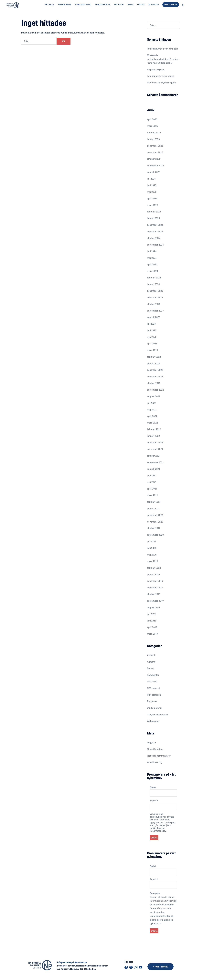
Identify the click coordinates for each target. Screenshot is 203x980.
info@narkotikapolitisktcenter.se (72, 962)
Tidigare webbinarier (158, 715)
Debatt (150, 668)
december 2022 (155, 370)
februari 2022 (154, 429)
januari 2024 (153, 284)
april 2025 (152, 199)
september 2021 (155, 462)
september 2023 (155, 311)
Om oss (141, 5)
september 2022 (155, 390)
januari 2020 (153, 575)
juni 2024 (152, 251)
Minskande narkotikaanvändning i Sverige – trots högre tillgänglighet (163, 59)
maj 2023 (152, 337)
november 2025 (155, 152)
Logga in (151, 743)
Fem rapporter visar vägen (160, 76)
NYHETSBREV (160, 967)
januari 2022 (153, 436)
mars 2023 (152, 350)
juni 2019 (152, 621)
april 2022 (152, 416)
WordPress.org (155, 762)
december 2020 (155, 515)
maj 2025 (152, 192)
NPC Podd (119, 5)
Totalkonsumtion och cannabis (162, 49)
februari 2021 (154, 502)
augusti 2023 (154, 317)
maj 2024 (152, 258)
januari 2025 (153, 218)
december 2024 (155, 225)
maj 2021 (152, 482)
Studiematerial (83, 5)
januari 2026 (153, 139)
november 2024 (155, 232)
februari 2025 (154, 212)
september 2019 (155, 601)
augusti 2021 (154, 469)
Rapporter (152, 701)
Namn (153, 787)
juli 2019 (151, 614)
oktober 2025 (154, 159)
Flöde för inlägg (155, 749)
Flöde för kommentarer (159, 756)
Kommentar (153, 675)
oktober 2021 (154, 456)
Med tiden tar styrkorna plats (162, 83)
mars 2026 (152, 126)
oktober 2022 (154, 383)
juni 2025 (152, 185)
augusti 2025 (154, 172)
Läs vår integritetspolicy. (158, 830)
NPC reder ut (154, 688)
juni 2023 (152, 330)
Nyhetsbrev (171, 5)
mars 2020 (152, 561)
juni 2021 (152, 476)
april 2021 (152, 489)
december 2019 (155, 581)
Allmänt (151, 662)
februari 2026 (154, 133)
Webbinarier (65, 5)
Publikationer (102, 5)
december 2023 (155, 291)
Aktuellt (49, 5)
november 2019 (155, 588)
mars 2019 (152, 634)
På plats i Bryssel (156, 70)
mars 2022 (152, 423)
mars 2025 (152, 205)
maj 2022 (152, 410)
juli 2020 (151, 541)
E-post (154, 801)
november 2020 (155, 522)
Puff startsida (154, 695)
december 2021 (155, 443)
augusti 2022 (154, 396)
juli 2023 (151, 324)
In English (154, 5)
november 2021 (155, 449)
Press (130, 5)
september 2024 (155, 245)
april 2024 (152, 264)
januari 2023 (153, 364)
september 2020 (155, 535)
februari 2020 (154, 568)
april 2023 (152, 344)
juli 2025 (151, 179)
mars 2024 (152, 271)
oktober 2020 (154, 528)
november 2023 (155, 298)
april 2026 (152, 119)
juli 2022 (151, 403)
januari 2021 (153, 509)
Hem (44, 16)
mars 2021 (152, 495)
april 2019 (152, 627)
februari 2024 (154, 278)
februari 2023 (154, 357)
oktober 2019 (154, 594)
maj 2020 (152, 555)
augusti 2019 (154, 607)
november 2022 (155, 377)
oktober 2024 (154, 238)
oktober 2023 (154, 304)
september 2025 (155, 166)
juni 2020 (152, 548)
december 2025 (155, 146)
